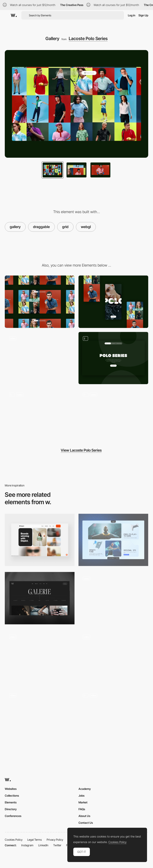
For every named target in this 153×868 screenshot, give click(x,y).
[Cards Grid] (113, 540)
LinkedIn (43, 845)
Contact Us (86, 823)
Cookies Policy (14, 840)
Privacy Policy (55, 840)
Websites (11, 789)
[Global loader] (40, 358)
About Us (84, 816)
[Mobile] (113, 302)
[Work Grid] (113, 657)
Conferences (13, 816)
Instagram (27, 845)
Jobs (81, 796)
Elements (11, 802)
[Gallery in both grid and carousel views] (113, 715)
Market (83, 802)
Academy (85, 789)
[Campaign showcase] (40, 414)
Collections (12, 796)
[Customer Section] (40, 540)
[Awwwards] (14, 15)
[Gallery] (40, 598)
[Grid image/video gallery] (113, 598)
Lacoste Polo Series (88, 38)
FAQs (82, 809)
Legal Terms (35, 840)
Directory (11, 809)
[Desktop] (40, 302)
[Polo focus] (113, 414)
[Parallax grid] (40, 715)
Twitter (57, 845)
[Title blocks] (113, 358)
